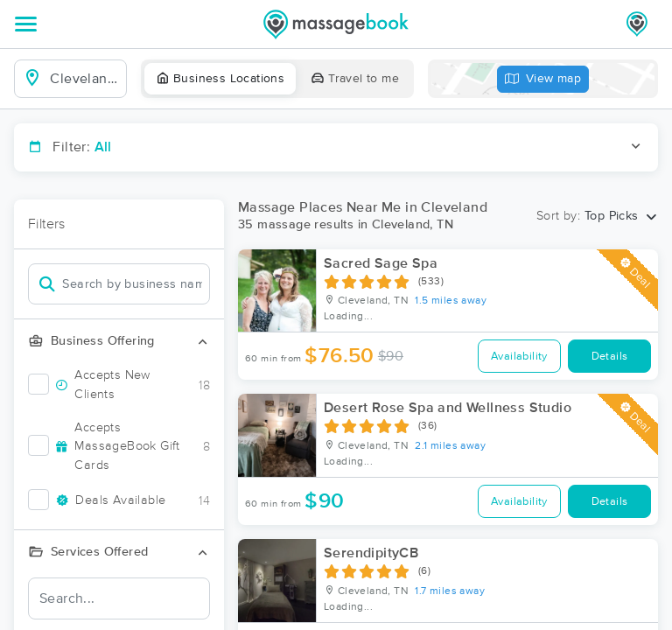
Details (610, 357)
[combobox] (84, 79)
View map (543, 79)
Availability (519, 357)
